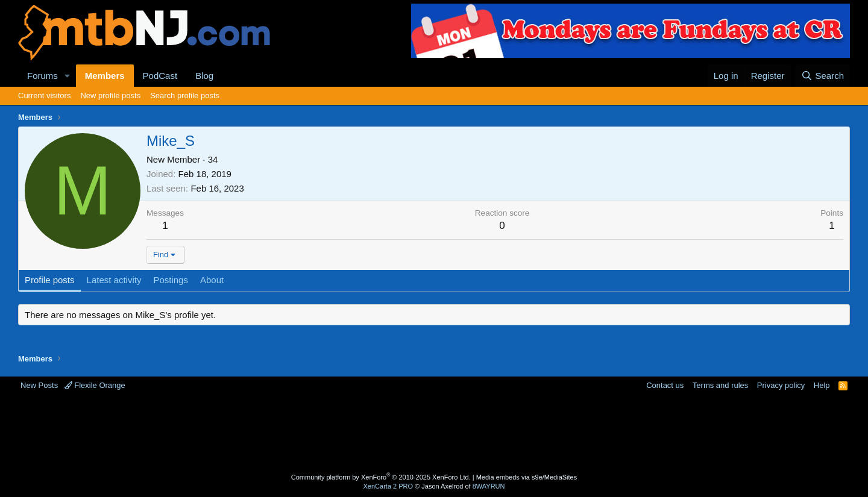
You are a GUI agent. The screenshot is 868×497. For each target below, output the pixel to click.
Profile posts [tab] (50, 280)
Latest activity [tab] (114, 280)
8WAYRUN (489, 486)
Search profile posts (185, 95)
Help (822, 385)
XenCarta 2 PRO (388, 486)
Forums (42, 76)
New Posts (39, 385)
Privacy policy (781, 385)
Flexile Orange (95, 385)
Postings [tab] (171, 280)
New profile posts (110, 95)
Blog (204, 76)
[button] (68, 76)
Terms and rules (720, 385)
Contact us (665, 385)
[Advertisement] (386, 430)
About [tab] (212, 280)
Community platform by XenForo (381, 477)
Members (105, 76)
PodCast (160, 76)
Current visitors (44, 95)
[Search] (822, 76)
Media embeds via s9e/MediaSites (527, 477)
